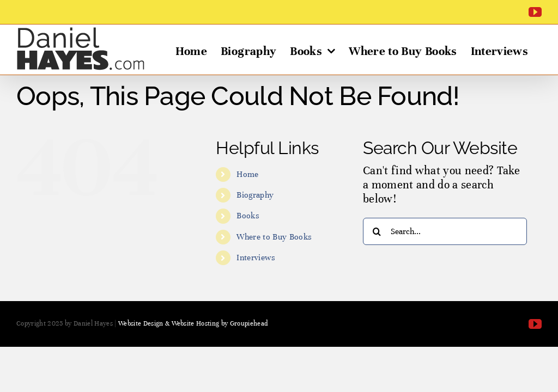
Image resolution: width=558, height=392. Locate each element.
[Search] (377, 231)
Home (247, 174)
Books (248, 216)
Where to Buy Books (274, 237)
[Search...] (445, 231)
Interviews (256, 258)
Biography (255, 195)
